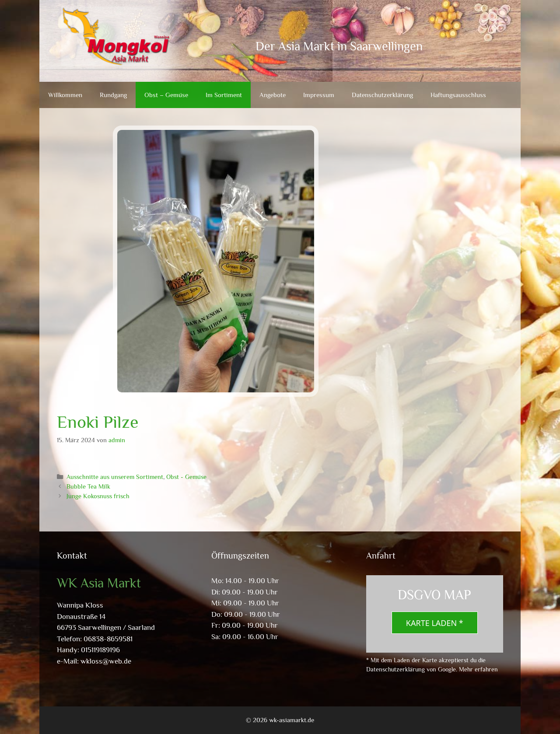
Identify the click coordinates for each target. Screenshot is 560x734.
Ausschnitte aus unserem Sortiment (115, 477)
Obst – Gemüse (166, 95)
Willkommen (65, 95)
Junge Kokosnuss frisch (98, 496)
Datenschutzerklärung (382, 95)
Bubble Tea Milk (88, 486)
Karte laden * (435, 623)
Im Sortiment (224, 95)
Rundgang (113, 95)
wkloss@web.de (106, 661)
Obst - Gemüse (186, 477)
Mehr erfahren (478, 669)
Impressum (319, 95)
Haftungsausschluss (458, 95)
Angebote (273, 95)
